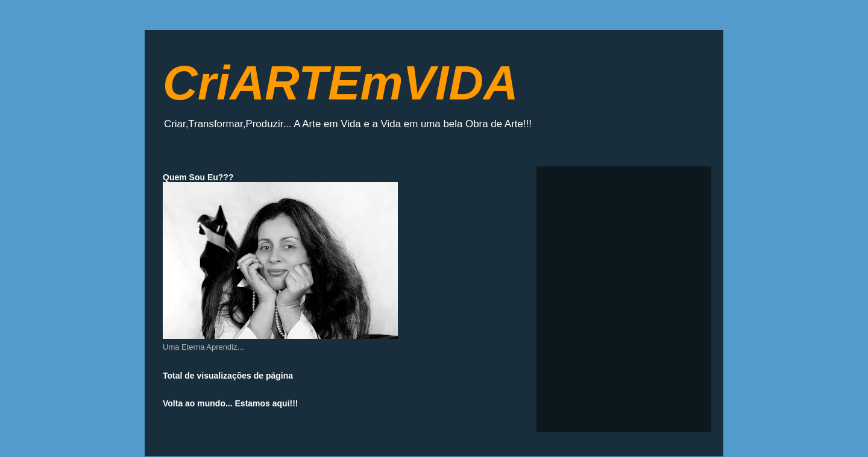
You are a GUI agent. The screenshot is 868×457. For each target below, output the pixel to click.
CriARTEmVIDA (341, 83)
